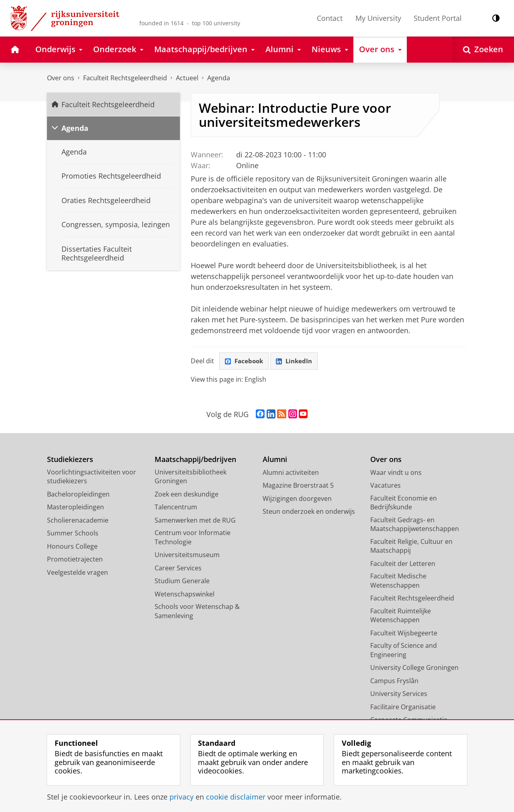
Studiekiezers (70, 460)
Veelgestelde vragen (78, 573)
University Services (399, 694)
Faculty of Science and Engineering (404, 651)
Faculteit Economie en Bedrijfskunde (404, 503)
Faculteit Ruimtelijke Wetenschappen (401, 616)
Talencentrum (176, 508)
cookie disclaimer (236, 797)
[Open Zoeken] (483, 50)
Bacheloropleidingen (78, 495)
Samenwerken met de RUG (195, 521)
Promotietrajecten (75, 560)
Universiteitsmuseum (187, 556)
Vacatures (385, 486)
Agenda (219, 78)
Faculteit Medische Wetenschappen (398, 581)
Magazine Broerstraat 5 (298, 486)
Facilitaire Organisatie (403, 707)
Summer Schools (73, 534)
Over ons (61, 78)
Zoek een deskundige (187, 495)
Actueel (187, 78)
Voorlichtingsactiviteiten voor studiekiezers (92, 477)
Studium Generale (182, 582)
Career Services (178, 568)
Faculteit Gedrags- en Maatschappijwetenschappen (415, 525)
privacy (182, 797)
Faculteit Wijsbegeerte (404, 633)
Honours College (72, 547)
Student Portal (438, 18)
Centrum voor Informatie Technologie (193, 538)
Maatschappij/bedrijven (195, 460)
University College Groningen (414, 668)
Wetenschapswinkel (185, 594)
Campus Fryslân (394, 681)
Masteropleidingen (75, 508)
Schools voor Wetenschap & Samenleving (197, 612)
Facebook (245, 361)
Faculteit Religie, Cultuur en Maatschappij (411, 546)
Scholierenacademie (78, 521)
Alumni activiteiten (291, 473)
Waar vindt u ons (396, 473)
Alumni (275, 460)
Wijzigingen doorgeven (297, 499)
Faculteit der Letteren (403, 564)
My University (378, 18)
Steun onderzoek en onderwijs (309, 512)
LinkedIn (297, 361)
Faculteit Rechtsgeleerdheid (125, 78)
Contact (330, 18)
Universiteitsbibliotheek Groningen (191, 477)
